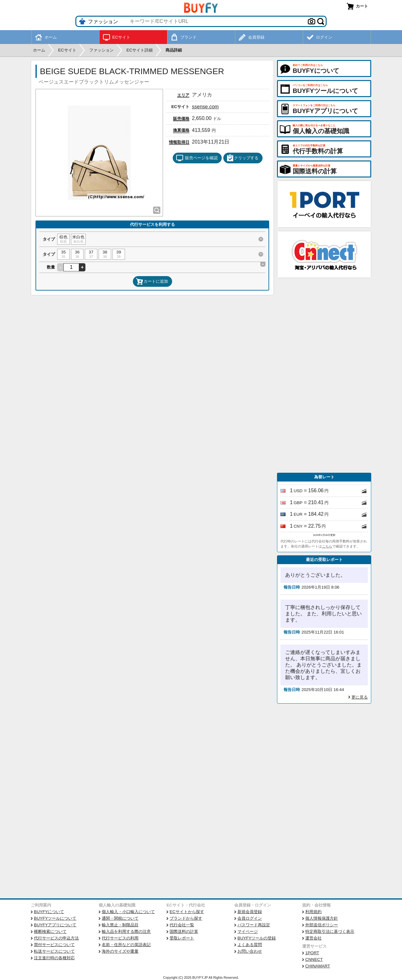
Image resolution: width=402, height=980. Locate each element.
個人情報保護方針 (322, 918)
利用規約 (313, 912)
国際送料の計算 (184, 931)
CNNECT (314, 959)
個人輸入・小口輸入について (128, 912)
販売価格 (181, 119)
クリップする (242, 158)
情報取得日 (179, 142)
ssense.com (205, 107)
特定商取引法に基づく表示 (330, 931)
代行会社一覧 (182, 925)
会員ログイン (250, 918)
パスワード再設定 (254, 925)
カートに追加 (152, 281)
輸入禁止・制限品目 (120, 925)
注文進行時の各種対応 (54, 958)
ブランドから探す (186, 918)
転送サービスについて (54, 951)
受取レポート (182, 938)
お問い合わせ (250, 951)
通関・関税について (120, 918)
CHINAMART (318, 966)
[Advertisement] (324, 375)
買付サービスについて (54, 945)
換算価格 (181, 130)
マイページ (248, 931)
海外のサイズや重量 (120, 951)
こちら (327, 546)
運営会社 (313, 938)
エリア (183, 95)
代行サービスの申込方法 (56, 938)
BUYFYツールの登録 (257, 938)
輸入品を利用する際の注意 (126, 931)
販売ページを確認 (197, 158)
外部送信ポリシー (322, 925)
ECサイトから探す (187, 912)
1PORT (312, 953)
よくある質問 (250, 945)
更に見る (360, 697)
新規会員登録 (250, 912)
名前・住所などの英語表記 (126, 945)
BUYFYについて (49, 912)
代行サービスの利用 (120, 938)
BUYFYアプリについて (55, 925)
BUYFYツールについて (55, 918)
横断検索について (50, 931)
